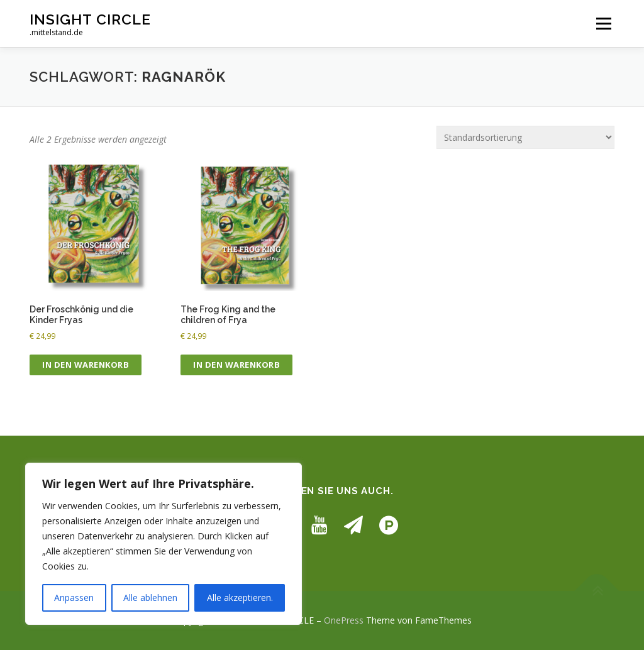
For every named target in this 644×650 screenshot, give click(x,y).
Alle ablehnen (150, 598)
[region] (164, 544)
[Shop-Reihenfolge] (525, 137)
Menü (603, 24)
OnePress (344, 620)
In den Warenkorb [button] (86, 365)
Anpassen (74, 598)
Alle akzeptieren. (240, 598)
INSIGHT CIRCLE (90, 19)
